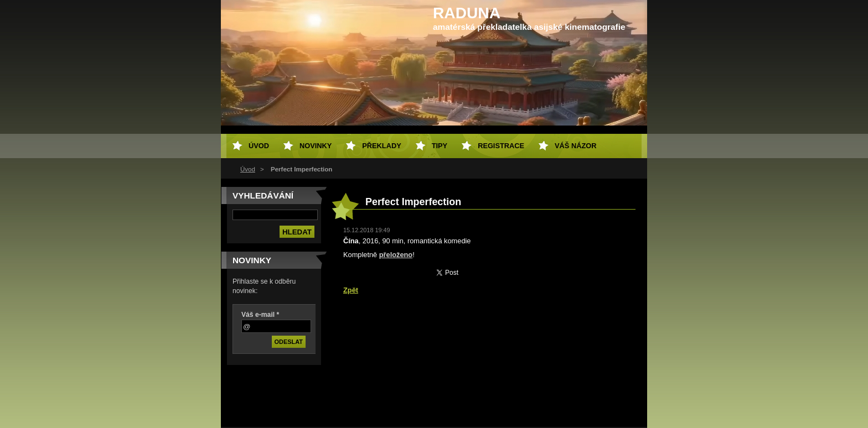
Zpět (351, 290)
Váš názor (575, 146)
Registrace (501, 146)
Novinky (316, 146)
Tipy (440, 146)
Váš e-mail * (260, 315)
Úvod (248, 169)
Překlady (381, 146)
